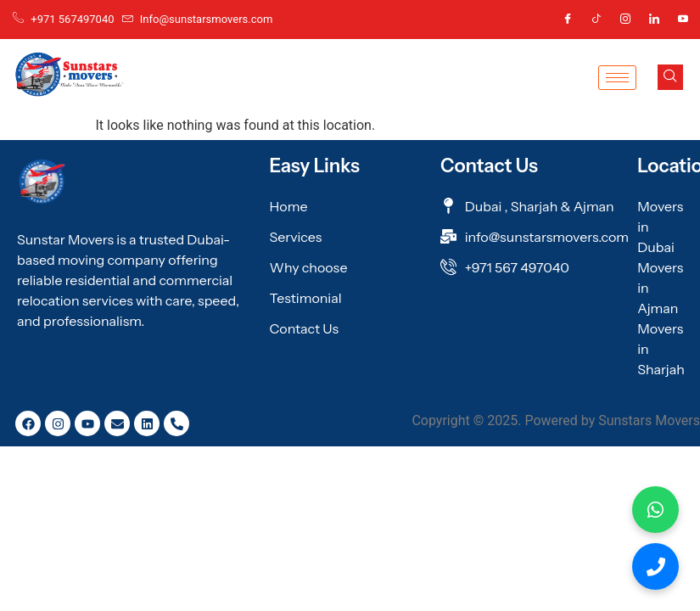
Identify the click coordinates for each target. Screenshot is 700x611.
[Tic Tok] (596, 20)
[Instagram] (625, 20)
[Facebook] (568, 20)
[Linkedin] (654, 20)
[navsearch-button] (670, 77)
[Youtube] (683, 20)
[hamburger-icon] (617, 78)
